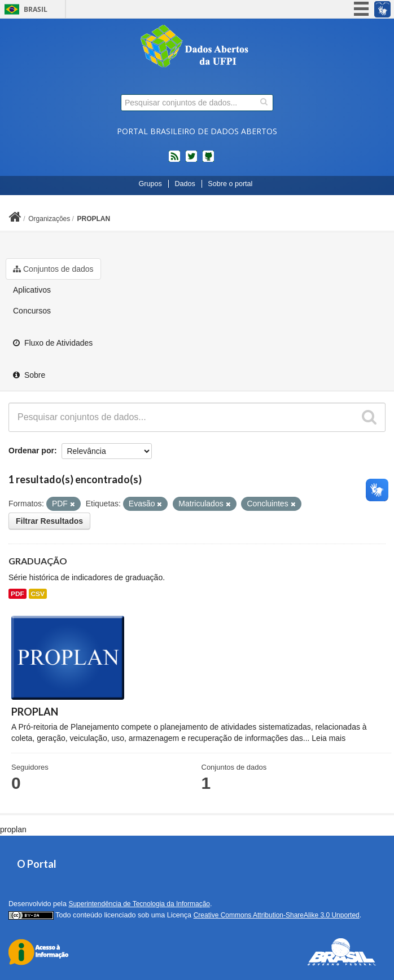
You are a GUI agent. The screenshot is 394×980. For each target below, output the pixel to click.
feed (174, 161)
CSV (38, 594)
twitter (191, 161)
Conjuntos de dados (53, 269)
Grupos (150, 184)
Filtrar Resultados (49, 521)
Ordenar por (31, 451)
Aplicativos (32, 290)
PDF (17, 594)
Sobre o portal (230, 184)
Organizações (49, 219)
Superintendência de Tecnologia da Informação (139, 904)
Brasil (36, 9)
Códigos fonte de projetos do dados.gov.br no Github (208, 161)
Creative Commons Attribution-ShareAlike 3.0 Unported (277, 915)
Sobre (29, 375)
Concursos (32, 311)
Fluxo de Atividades (53, 343)
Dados (185, 184)
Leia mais (329, 738)
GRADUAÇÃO (38, 561)
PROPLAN (94, 219)
